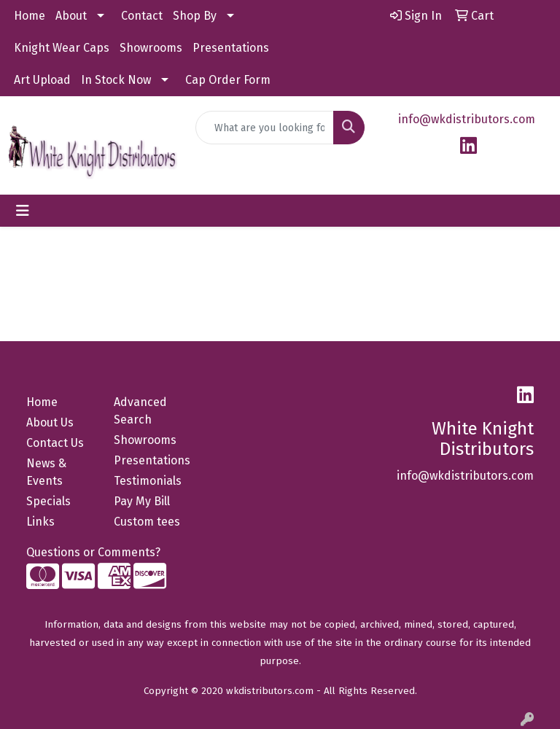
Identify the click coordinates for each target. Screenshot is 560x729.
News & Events (46, 472)
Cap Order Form (228, 80)
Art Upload (42, 80)
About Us (50, 422)
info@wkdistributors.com (467, 119)
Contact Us (55, 443)
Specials (48, 501)
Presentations (231, 48)
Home (30, 16)
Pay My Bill (142, 501)
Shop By (195, 16)
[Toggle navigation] (23, 211)
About (71, 16)
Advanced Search (140, 411)
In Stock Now (116, 80)
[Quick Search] (265, 128)
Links (40, 522)
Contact (142, 16)
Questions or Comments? (93, 552)
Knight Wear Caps (62, 48)
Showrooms (151, 48)
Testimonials (148, 481)
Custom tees (147, 522)
